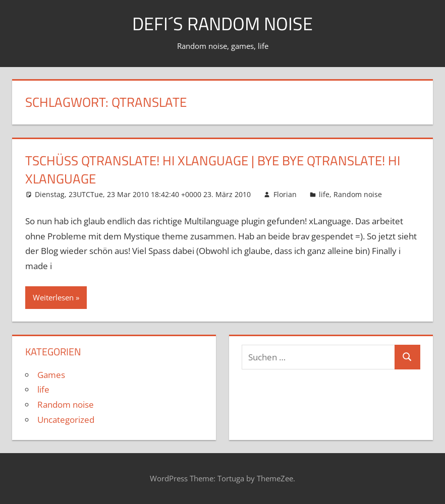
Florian (285, 194)
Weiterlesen (53, 297)
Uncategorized (66, 420)
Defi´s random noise (222, 23)
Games (51, 375)
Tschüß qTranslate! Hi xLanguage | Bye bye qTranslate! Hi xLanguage (213, 170)
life (324, 194)
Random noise (358, 194)
